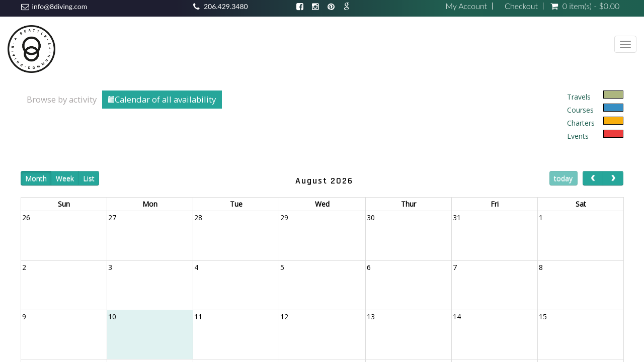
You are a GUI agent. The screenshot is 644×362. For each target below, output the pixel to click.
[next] (613, 178)
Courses (580, 110)
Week (65, 178)
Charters (581, 123)
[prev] (593, 178)
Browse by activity (62, 99)
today (563, 178)
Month (36, 178)
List (89, 178)
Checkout (521, 6)
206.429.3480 (226, 6)
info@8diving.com (60, 6)
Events (578, 136)
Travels (579, 97)
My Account (466, 6)
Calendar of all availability (162, 99)
